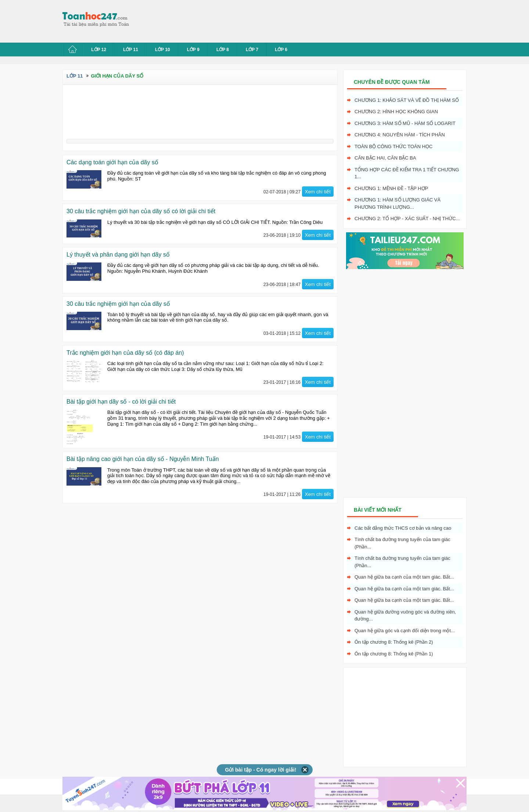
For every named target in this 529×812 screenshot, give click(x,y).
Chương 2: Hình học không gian (396, 112)
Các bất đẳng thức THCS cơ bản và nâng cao (403, 528)
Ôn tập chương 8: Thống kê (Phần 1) (394, 654)
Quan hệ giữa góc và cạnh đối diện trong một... (405, 631)
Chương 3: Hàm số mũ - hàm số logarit (405, 123)
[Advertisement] (270, 20)
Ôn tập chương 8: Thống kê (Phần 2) (394, 642)
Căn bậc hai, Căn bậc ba (385, 158)
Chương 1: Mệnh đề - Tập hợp (391, 188)
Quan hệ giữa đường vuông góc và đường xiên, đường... (405, 616)
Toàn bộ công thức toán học (394, 146)
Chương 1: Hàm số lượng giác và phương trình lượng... (397, 203)
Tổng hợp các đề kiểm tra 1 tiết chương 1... (407, 173)
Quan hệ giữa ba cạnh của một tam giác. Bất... (404, 577)
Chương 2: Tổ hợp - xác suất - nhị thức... (407, 219)
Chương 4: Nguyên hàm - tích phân (400, 135)
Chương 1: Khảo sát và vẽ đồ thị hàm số (407, 100)
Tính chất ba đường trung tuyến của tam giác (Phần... (402, 543)
